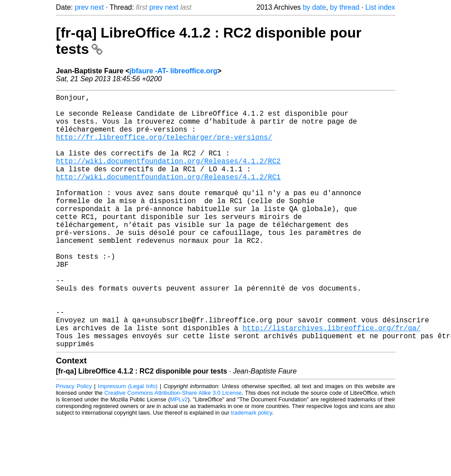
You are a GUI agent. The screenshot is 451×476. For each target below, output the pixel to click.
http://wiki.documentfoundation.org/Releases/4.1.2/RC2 (169, 177)
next (97, 7)
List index (380, 7)
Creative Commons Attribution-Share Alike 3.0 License (173, 449)
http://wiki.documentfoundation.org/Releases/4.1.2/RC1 (169, 196)
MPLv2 (179, 456)
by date (314, 7)
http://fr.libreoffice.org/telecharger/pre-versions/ (164, 147)
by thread (345, 7)
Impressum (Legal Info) (128, 443)
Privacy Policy (74, 443)
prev (81, 7)
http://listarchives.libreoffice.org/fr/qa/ (332, 381)
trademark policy (252, 469)
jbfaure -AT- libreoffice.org (173, 71)
